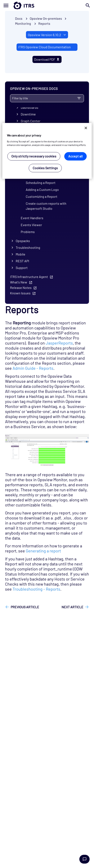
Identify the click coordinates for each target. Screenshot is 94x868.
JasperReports (59, 343)
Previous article (25, 607)
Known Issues (20, 293)
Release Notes (21, 288)
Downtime (28, 114)
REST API (22, 261)
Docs (19, 18)
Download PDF (47, 59)
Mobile (21, 254)
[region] (47, 151)
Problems (28, 232)
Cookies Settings (45, 168)
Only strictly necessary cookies (34, 156)
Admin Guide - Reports (33, 368)
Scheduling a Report (41, 183)
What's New (19, 282)
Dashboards (30, 107)
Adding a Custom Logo (42, 189)
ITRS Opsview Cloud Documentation (44, 47)
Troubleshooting (28, 247)
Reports (44, 23)
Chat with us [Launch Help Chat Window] (84, 859)
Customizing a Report (42, 196)
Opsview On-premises (46, 18)
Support (22, 268)
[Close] (86, 128)
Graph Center (31, 121)
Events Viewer (31, 225)
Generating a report (43, 551)
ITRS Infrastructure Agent (29, 277)
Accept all (75, 156)
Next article (72, 607)
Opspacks (23, 241)
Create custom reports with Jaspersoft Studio (46, 206)
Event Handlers (32, 218)
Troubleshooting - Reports (36, 589)
